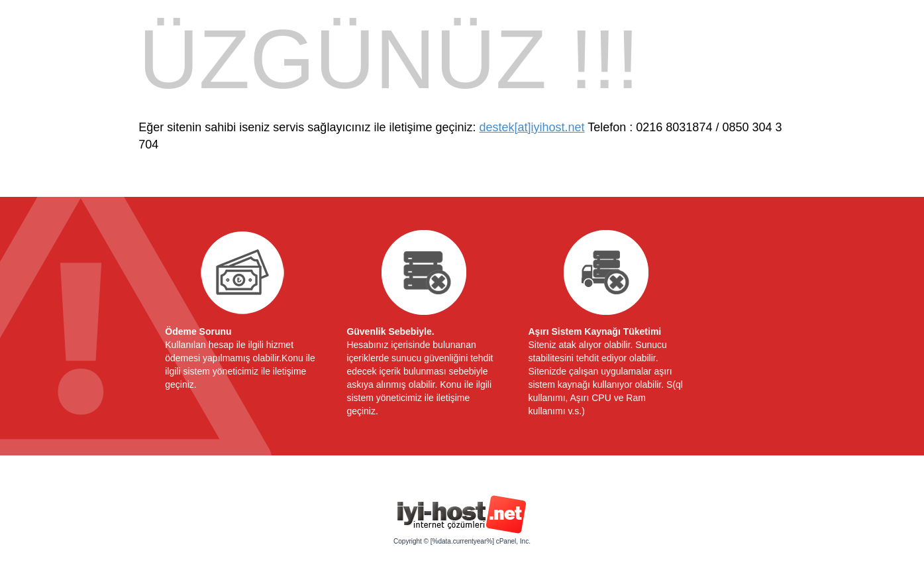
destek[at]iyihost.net (532, 127)
